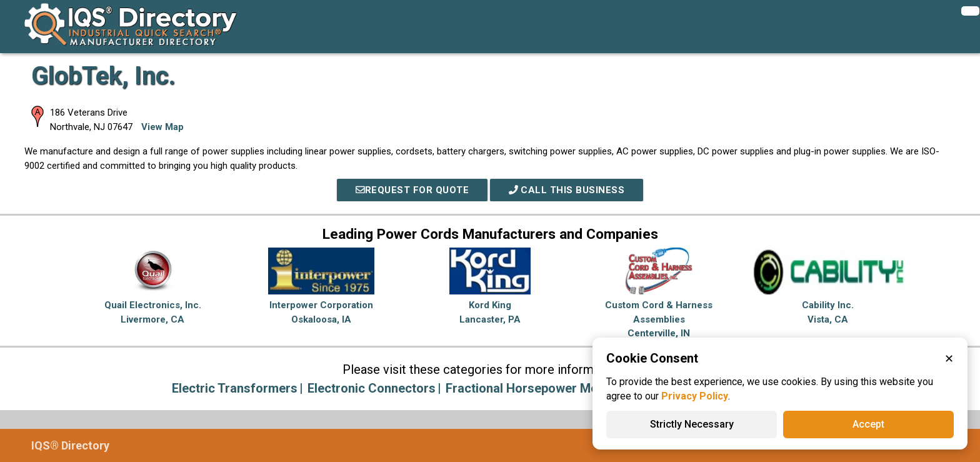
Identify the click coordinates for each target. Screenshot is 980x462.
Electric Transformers (235, 388)
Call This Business (567, 190)
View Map (162, 127)
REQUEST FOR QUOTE (412, 190)
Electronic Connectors (372, 388)
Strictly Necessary (692, 424)
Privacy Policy (695, 396)
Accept (868, 424)
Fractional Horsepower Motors (534, 388)
